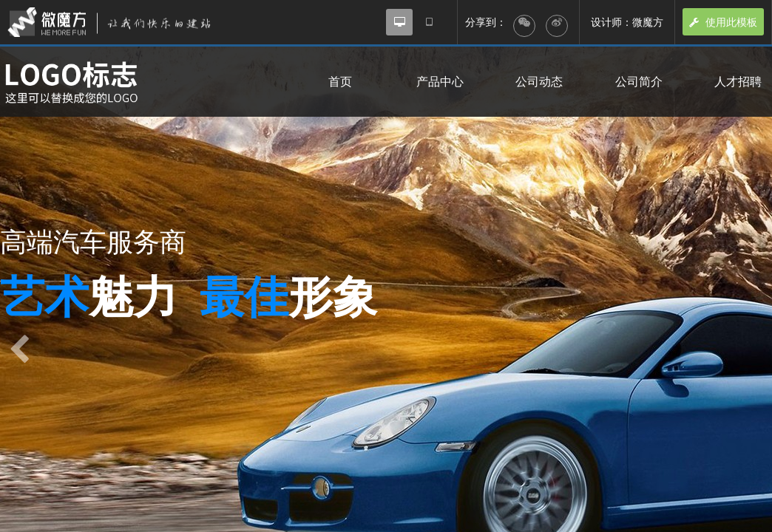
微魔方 (122, 22)
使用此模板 (723, 22)
